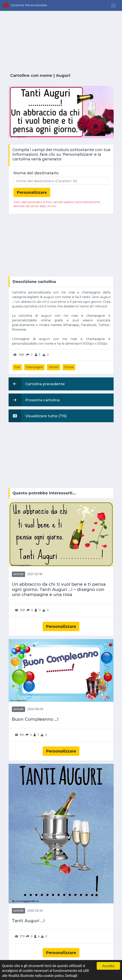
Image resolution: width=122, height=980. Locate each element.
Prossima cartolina (34, 400)
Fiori (17, 367)
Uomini (54, 367)
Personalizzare (61, 626)
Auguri (63, 75)
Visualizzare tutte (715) (38, 416)
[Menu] (113, 5)
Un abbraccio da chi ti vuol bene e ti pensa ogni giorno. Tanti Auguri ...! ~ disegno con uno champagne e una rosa (59, 589)
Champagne (34, 367)
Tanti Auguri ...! (28, 921)
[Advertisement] (61, 42)
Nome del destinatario (36, 173)
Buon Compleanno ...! (35, 719)
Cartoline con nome (31, 75)
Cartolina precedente (37, 384)
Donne (69, 367)
